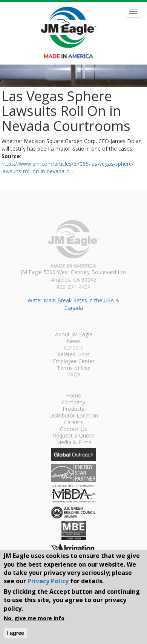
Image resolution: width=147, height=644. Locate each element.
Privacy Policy (48, 581)
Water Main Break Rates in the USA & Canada (73, 304)
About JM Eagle (74, 335)
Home (73, 396)
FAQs (74, 375)
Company (73, 403)
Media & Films (74, 443)
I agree (16, 633)
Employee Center (74, 362)
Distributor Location (73, 416)
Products (73, 409)
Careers (73, 348)
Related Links (73, 355)
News (74, 342)
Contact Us (73, 430)
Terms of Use (74, 368)
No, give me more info (34, 618)
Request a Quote (73, 436)
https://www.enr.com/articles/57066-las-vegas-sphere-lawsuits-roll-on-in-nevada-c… (68, 167)
